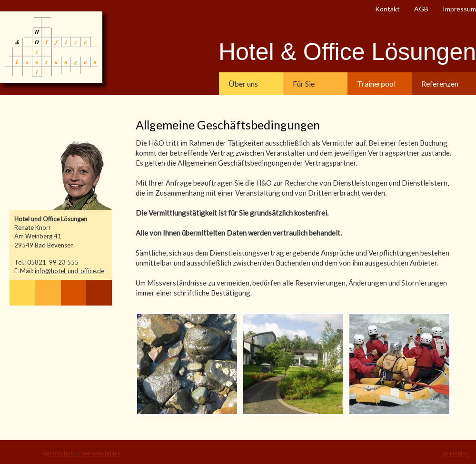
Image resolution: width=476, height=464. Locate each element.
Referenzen (440, 84)
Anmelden (456, 453)
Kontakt (387, 9)
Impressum (459, 9)
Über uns (243, 84)
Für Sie (304, 84)
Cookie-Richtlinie (99, 453)
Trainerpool (376, 84)
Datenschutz (59, 453)
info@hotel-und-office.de (69, 271)
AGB (421, 9)
